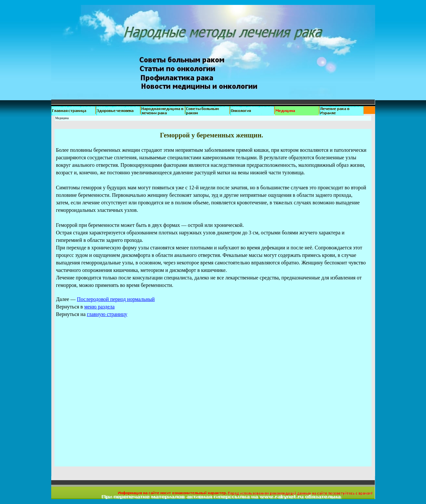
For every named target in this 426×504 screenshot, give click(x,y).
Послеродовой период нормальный (116, 299)
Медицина (62, 118)
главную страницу (107, 314)
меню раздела (99, 307)
